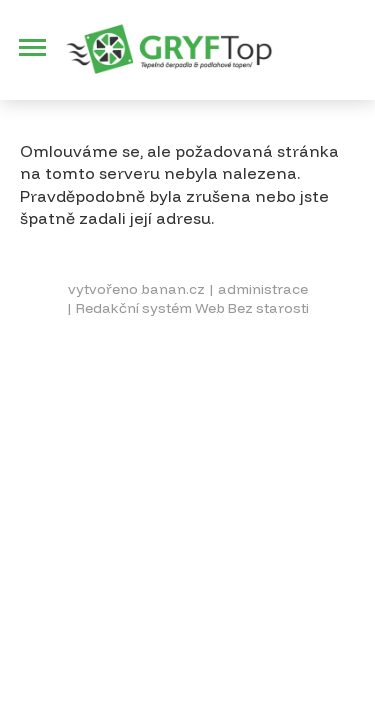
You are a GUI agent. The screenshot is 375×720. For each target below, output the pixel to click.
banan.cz (173, 289)
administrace (263, 289)
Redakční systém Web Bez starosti (192, 308)
